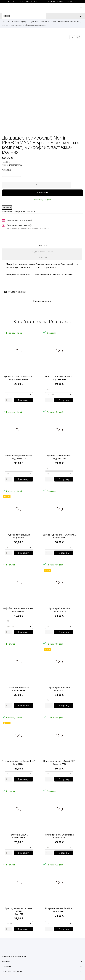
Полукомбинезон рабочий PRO (59, 761)
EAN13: (5, 165)
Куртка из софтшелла (19, 535)
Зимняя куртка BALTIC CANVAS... (59, 535)
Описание (42, 246)
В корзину (42, 193)
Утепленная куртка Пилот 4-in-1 (19, 761)
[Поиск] (80, 16)
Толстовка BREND (19, 835)
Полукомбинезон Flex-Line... (59, 908)
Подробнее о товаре (42, 251)
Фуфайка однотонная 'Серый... (19, 608)
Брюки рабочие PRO (59, 608)
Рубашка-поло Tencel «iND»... (19, 376)
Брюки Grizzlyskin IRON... (59, 456)
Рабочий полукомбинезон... (19, 456)
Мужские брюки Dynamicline (59, 835)
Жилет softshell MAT (19, 687)
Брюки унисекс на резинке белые (19, 910)
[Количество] (37, 185)
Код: (4, 162)
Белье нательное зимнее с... (59, 376)
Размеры (42, 257)
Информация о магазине (15, 956)
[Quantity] (9, 400)
